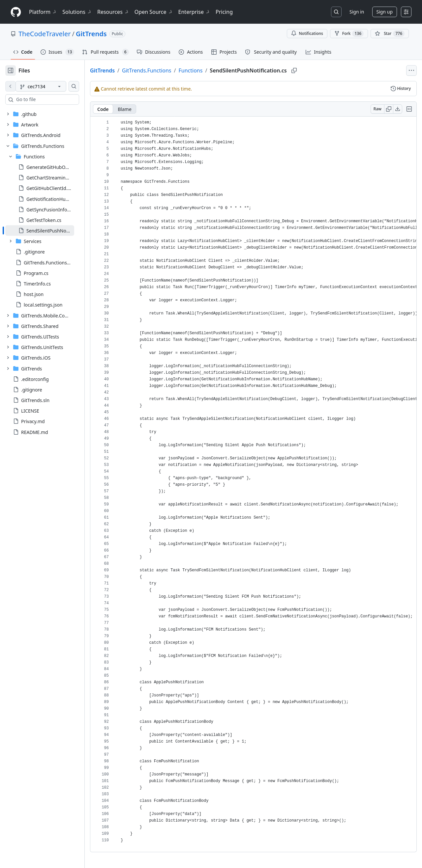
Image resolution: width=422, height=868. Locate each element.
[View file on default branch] (11, 86)
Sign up (385, 12)
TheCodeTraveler (45, 34)
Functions (212, 70)
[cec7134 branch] (51, 86)
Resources (113, 12)
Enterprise (194, 12)
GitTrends (91, 34)
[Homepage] (16, 12)
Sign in (357, 12)
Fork (349, 34)
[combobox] (55, 99)
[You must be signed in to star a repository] (390, 34)
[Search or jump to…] (336, 12)
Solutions (77, 12)
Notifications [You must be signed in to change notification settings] (307, 33)
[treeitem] (50, 231)
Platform (43, 12)
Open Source (154, 12)
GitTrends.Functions (168, 70)
